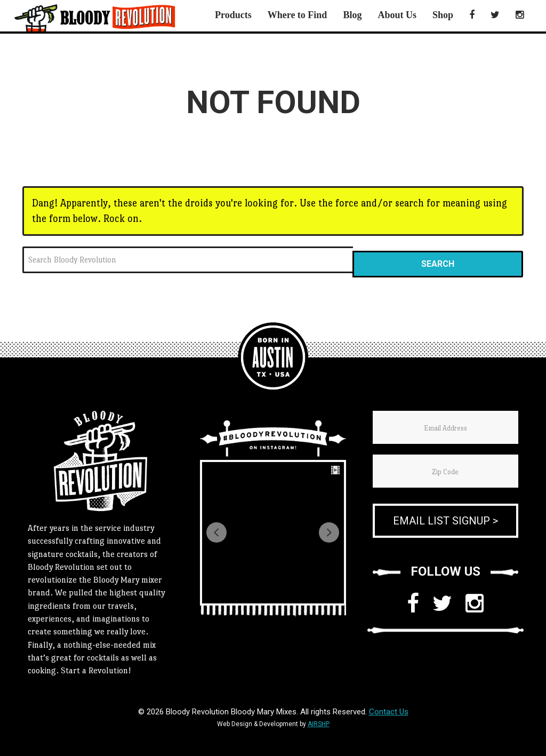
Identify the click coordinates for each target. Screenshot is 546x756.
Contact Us (389, 712)
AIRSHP (319, 724)
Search (438, 264)
